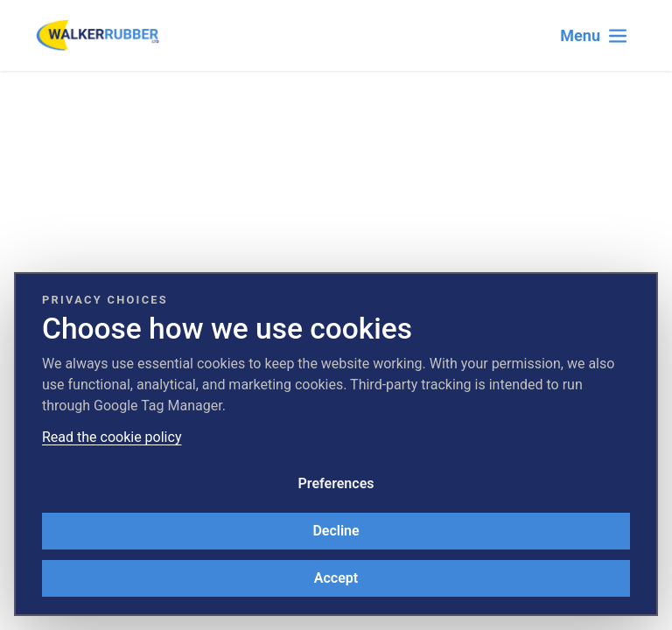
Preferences (336, 483)
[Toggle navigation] (594, 35)
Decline (336, 531)
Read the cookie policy (112, 437)
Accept (336, 578)
